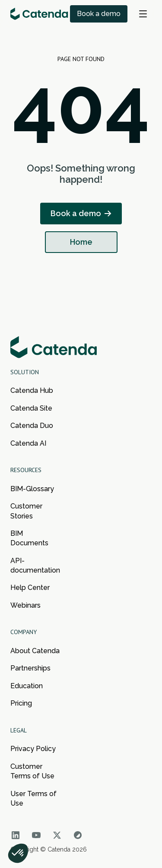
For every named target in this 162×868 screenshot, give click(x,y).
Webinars (25, 605)
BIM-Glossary (32, 489)
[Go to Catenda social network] (16, 835)
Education (27, 686)
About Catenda (35, 651)
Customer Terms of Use (32, 771)
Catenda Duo (32, 426)
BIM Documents (29, 538)
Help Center (30, 588)
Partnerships (30, 668)
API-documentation (35, 565)
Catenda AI (28, 443)
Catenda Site (31, 408)
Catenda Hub (32, 390)
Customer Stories (26, 511)
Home (81, 242)
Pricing (21, 703)
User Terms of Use (33, 798)
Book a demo (99, 14)
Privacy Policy (33, 749)
